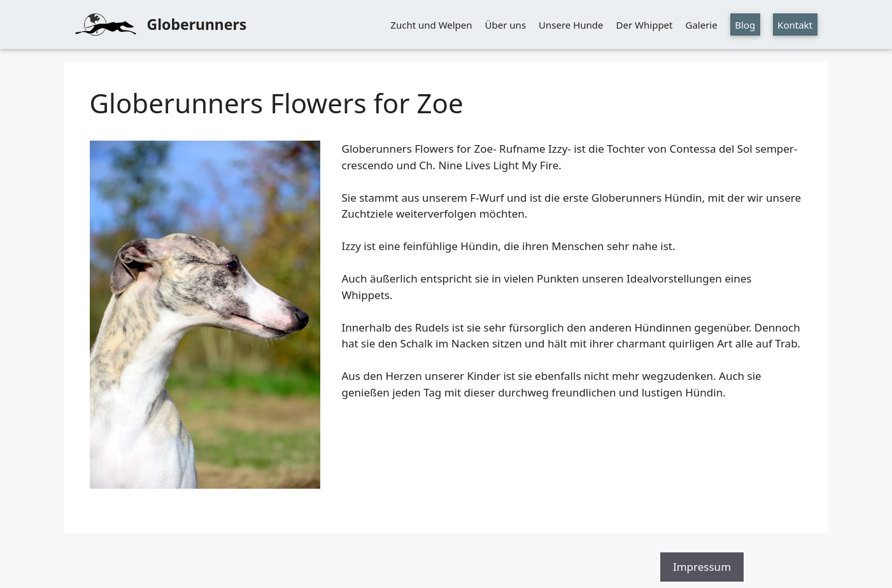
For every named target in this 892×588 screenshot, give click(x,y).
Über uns (506, 25)
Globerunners (197, 24)
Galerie (701, 25)
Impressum (702, 567)
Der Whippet (645, 25)
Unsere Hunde (571, 25)
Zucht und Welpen (431, 25)
